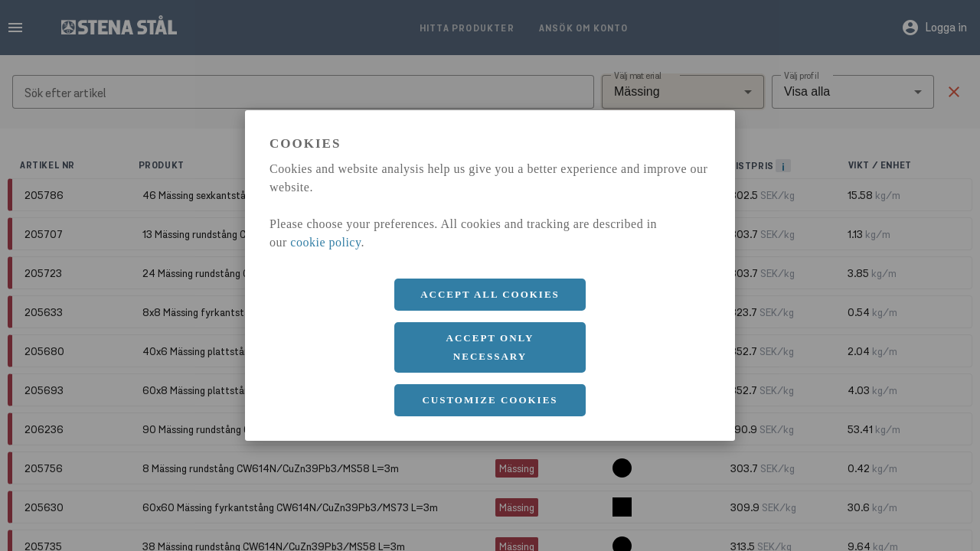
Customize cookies (490, 400)
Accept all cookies (490, 294)
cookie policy (325, 242)
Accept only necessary (490, 347)
